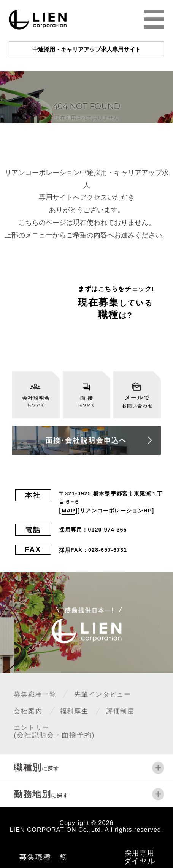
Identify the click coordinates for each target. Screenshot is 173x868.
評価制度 (133, 710)
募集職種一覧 (39, 694)
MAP (70, 510)
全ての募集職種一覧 (106, 342)
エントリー (55, 731)
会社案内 (30, 710)
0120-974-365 (108, 530)
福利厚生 (82, 710)
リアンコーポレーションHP (118, 511)
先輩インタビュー (115, 694)
